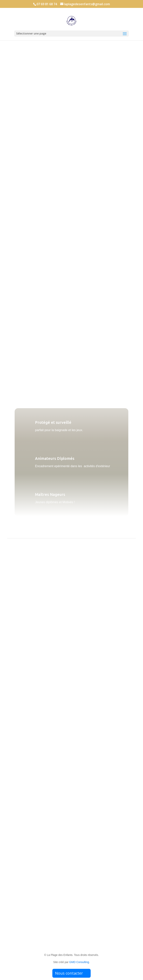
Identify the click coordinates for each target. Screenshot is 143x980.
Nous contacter (69, 973)
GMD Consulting (79, 962)
